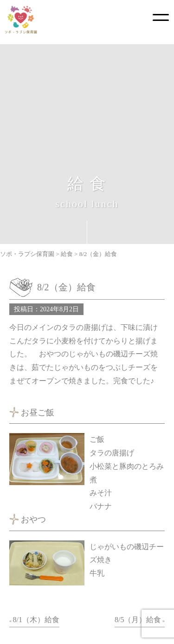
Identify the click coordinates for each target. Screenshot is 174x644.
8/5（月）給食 (138, 620)
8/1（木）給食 (36, 620)
